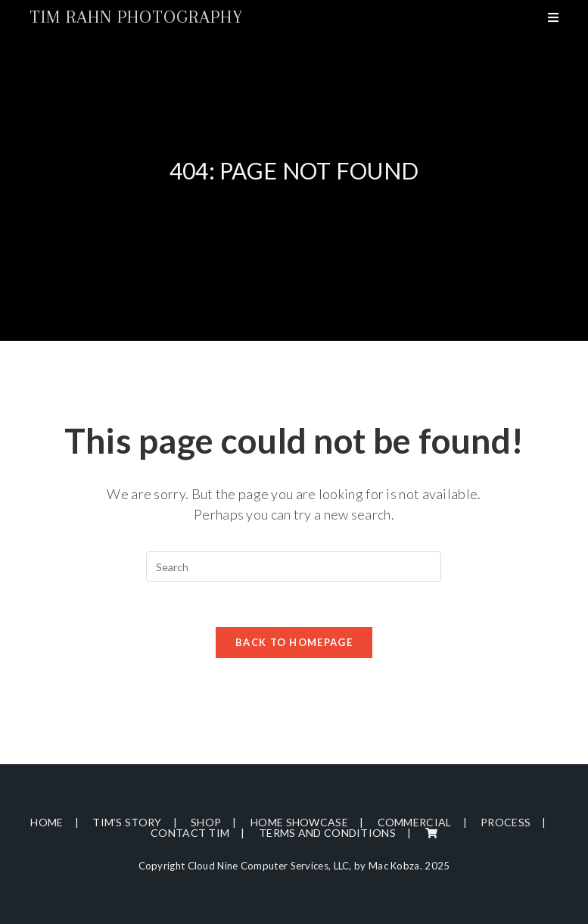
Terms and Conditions (327, 833)
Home (47, 822)
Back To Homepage (294, 642)
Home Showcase (299, 822)
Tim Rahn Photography (136, 17)
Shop (206, 822)
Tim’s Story (127, 822)
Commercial (415, 822)
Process (506, 822)
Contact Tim (190, 833)
